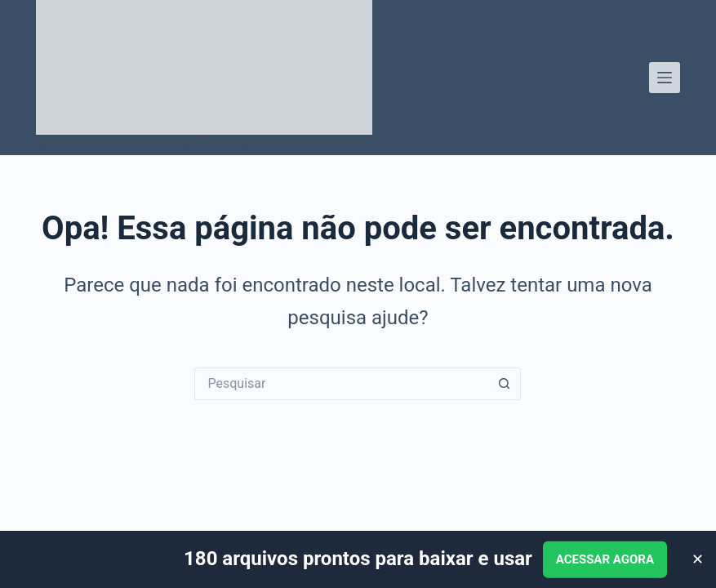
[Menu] (665, 78)
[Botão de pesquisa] (505, 384)
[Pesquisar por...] (341, 384)
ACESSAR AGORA (605, 559)
